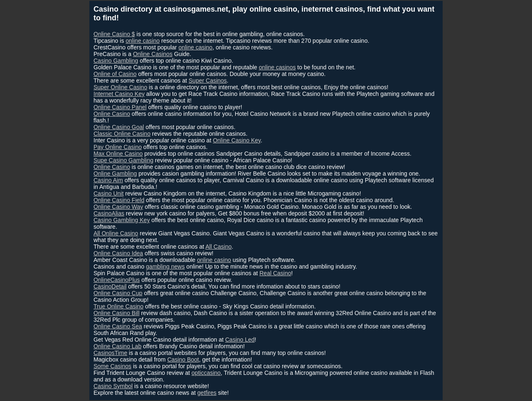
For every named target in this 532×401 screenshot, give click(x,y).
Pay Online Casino (118, 147)
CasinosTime (110, 353)
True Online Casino (118, 306)
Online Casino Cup (118, 293)
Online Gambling (115, 174)
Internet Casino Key (119, 94)
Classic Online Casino (122, 134)
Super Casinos (208, 81)
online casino (143, 41)
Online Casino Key (237, 140)
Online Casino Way (118, 207)
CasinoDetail (110, 286)
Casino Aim (108, 180)
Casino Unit (108, 193)
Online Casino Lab (117, 346)
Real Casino (275, 273)
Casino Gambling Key (122, 220)
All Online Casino (116, 233)
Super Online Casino (120, 87)
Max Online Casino (118, 154)
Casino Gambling (116, 61)
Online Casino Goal (119, 127)
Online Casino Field (119, 200)
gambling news (165, 267)
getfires (207, 393)
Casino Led (240, 340)
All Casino (218, 247)
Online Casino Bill (117, 313)
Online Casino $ (114, 34)
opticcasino (206, 373)
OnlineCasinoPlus (117, 280)
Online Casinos (153, 54)
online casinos (277, 67)
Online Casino (112, 114)
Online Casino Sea (118, 326)
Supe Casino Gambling (123, 160)
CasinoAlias (109, 213)
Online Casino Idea (118, 253)
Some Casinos (112, 366)
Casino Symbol (113, 386)
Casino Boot (183, 359)
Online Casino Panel (120, 107)
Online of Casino (115, 74)
